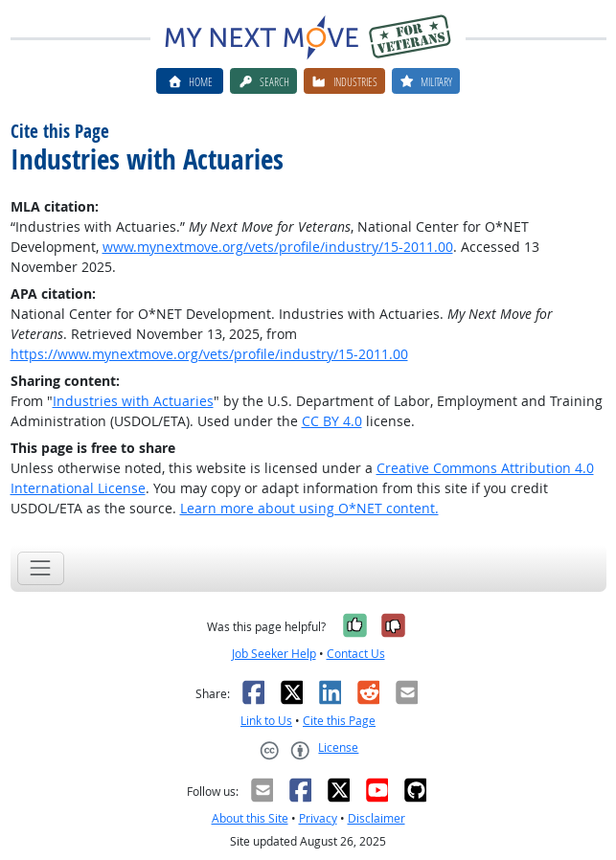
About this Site (250, 818)
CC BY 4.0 (332, 421)
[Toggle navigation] (41, 568)
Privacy (318, 818)
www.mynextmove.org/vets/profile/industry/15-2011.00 (278, 247)
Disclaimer (376, 818)
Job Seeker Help (274, 654)
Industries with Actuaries (133, 401)
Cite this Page (339, 721)
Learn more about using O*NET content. (309, 508)
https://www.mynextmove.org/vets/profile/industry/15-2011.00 (209, 354)
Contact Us (356, 654)
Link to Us (266, 721)
